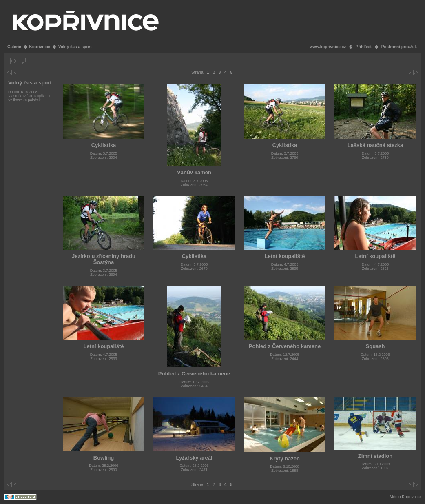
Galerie (14, 47)
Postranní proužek (399, 47)
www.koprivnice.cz (328, 47)
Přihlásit (364, 47)
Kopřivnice (40, 47)
